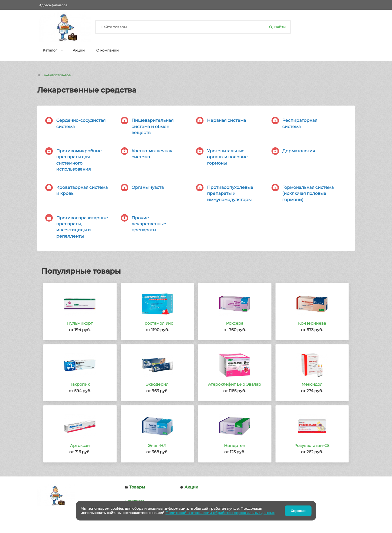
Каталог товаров (57, 75)
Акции (79, 50)
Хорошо (298, 511)
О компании (107, 50)
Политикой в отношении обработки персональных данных (220, 513)
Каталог (50, 50)
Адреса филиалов (53, 5)
